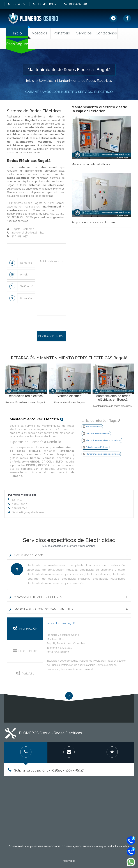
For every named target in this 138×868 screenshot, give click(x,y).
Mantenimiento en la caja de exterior (103, 440)
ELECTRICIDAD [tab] (25, 651)
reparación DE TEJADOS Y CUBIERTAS (69, 597)
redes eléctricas (94, 427)
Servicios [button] (84, 33)
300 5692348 (75, 4)
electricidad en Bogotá (69, 555)
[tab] (69, 555)
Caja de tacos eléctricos (97, 447)
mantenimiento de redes (98, 433)
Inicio (17, 33)
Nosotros (39, 33)
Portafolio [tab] (25, 673)
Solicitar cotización (51, 336)
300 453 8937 (44, 4)
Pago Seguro (17, 44)
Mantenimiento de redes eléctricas (103, 454)
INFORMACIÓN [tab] (25, 628)
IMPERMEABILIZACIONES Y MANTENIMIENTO (69, 609)
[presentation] (64, 324)
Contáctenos (106, 33)
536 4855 (16, 4)
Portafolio (62, 33)
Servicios (46, 81)
